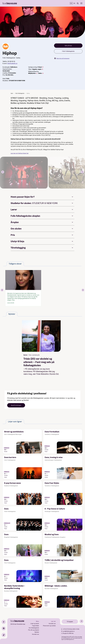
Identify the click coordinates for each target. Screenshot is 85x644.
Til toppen (70, 622)
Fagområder (36, 626)
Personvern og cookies (49, 626)
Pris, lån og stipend (34, 630)
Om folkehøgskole (34, 628)
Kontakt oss (35, 634)
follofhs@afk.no (12, 63)
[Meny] (81, 3)
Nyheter (37, 632)
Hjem (12, 93)
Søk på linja (68, 46)
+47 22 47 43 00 (67, 629)
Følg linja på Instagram (62, 58)
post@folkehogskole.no (69, 631)
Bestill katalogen (16, 405)
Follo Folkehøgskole (68, 51)
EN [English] (74, 3)
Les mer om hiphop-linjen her (20, 153)
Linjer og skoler (35, 624)
